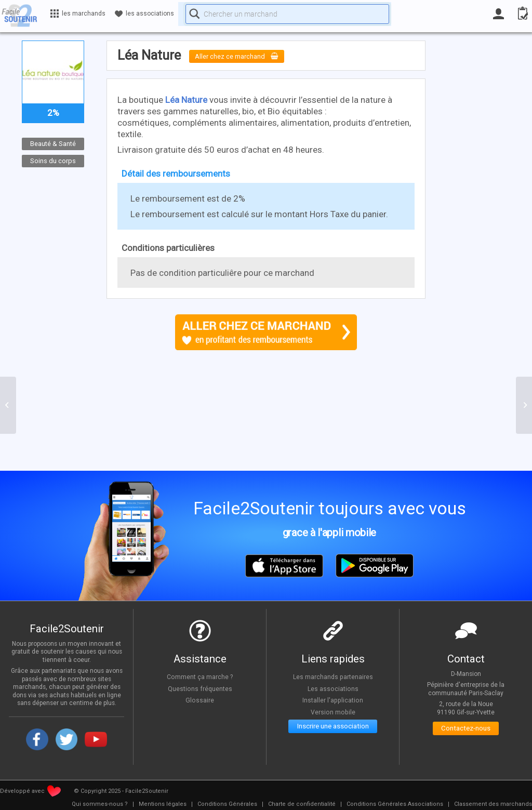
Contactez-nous (466, 730)
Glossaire (200, 700)
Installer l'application (333, 700)
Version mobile (333, 712)
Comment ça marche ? (200, 676)
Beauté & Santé (53, 144)
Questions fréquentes (200, 688)
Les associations (333, 688)
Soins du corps (53, 160)
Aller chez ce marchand (244, 56)
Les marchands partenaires (333, 676)
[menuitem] (100, 804)
